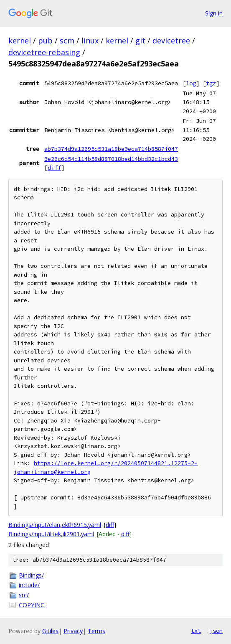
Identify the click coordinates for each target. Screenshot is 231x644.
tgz (211, 83)
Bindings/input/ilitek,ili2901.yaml (51, 534)
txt (196, 631)
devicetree (171, 41)
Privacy (73, 631)
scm (67, 41)
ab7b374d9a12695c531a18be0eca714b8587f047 (111, 149)
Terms (96, 631)
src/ (24, 595)
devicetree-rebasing (44, 52)
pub (45, 41)
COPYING (32, 605)
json (216, 631)
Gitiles (50, 631)
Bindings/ (31, 575)
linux (90, 41)
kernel (20, 41)
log (191, 83)
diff (54, 168)
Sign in (214, 13)
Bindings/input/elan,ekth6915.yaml (55, 525)
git (140, 41)
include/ (29, 585)
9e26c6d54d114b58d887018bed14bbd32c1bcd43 (111, 159)
